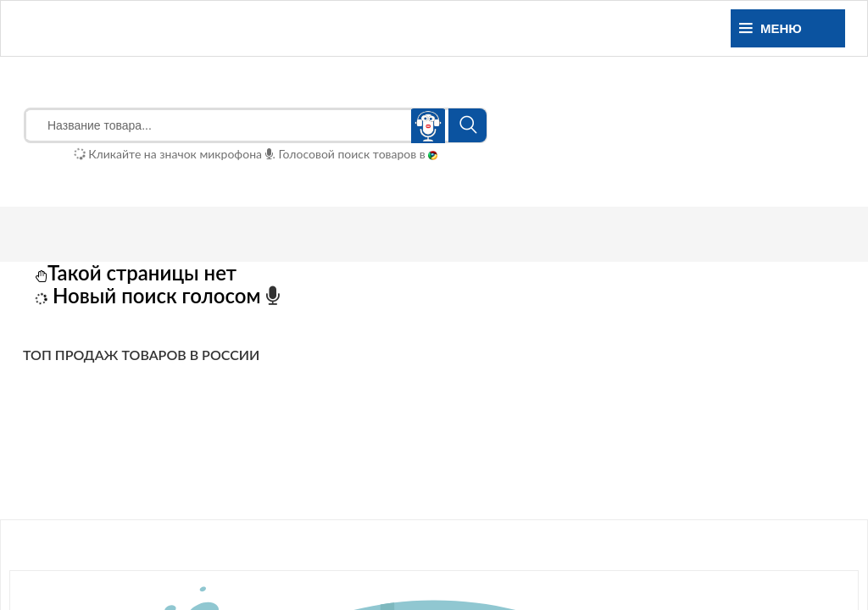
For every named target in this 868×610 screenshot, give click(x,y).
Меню (771, 28)
